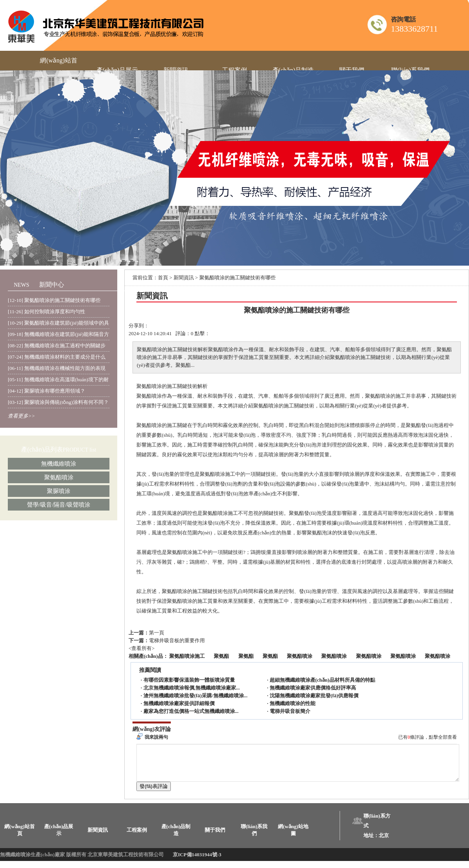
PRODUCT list (80, 450)
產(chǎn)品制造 (176, 837)
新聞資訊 (184, 278)
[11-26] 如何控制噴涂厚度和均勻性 (47, 312)
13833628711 (414, 29)
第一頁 (157, 633)
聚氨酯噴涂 (59, 477)
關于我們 (215, 837)
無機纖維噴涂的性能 (293, 703)
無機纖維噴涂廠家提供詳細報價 (179, 703)
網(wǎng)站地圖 (293, 837)
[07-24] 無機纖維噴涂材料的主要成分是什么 (57, 357)
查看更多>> (21, 416)
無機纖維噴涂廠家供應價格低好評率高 (313, 688)
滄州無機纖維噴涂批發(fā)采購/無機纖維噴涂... (196, 696)
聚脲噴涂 (59, 491)
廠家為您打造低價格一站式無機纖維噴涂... (191, 711)
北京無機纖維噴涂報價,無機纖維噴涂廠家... (192, 688)
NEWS (21, 285)
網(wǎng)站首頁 (20, 837)
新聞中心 (52, 285)
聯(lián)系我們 (254, 837)
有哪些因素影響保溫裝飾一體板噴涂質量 (189, 680)
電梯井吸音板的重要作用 (177, 640)
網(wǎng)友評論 (152, 729)
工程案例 (137, 837)
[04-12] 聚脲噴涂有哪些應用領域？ (47, 391)
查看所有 (141, 648)
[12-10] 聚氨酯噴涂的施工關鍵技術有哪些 (54, 300)
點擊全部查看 (443, 737)
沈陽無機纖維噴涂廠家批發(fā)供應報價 (314, 696)
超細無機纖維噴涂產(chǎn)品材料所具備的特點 (322, 680)
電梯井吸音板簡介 (290, 711)
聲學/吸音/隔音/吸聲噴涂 (59, 505)
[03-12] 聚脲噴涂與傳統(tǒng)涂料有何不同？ (58, 402)
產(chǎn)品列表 (42, 449)
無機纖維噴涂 (59, 464)
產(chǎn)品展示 (59, 837)
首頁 (163, 278)
